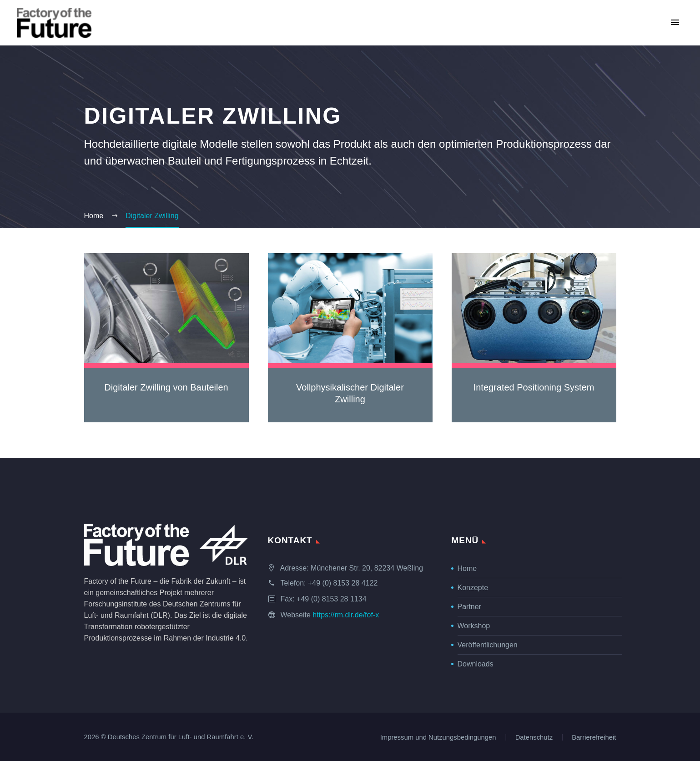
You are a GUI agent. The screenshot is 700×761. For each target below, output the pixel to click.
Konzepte (473, 588)
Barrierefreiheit (594, 738)
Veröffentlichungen (488, 645)
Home (467, 568)
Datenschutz (534, 738)
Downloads (476, 664)
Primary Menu (675, 22)
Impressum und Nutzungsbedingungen (438, 738)
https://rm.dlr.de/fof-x (346, 615)
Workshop (474, 626)
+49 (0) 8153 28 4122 (343, 583)
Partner (469, 607)
